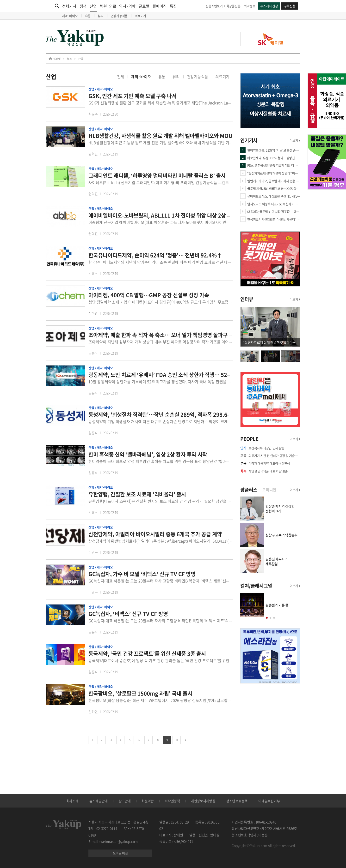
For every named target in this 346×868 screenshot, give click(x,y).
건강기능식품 (119, 16)
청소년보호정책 (237, 801)
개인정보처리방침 (203, 801)
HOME (55, 59)
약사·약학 (127, 6)
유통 (88, 16)
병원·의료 (108, 6)
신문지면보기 (214, 6)
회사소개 (72, 801)
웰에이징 (159, 6)
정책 (83, 6)
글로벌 (144, 6)
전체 (121, 77)
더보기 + (295, 140)
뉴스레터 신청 (269, 6)
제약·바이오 (70, 16)
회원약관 (148, 801)
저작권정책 (172, 801)
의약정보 (250, 6)
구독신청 (290, 6)
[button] (267, 618)
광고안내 (125, 801)
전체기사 (69, 6)
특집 (173, 6)
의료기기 (140, 16)
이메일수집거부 (269, 801)
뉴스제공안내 (99, 801)
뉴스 (69, 59)
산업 (93, 8)
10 (176, 740)
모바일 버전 (120, 853)
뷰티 (101, 16)
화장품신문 (233, 6)
